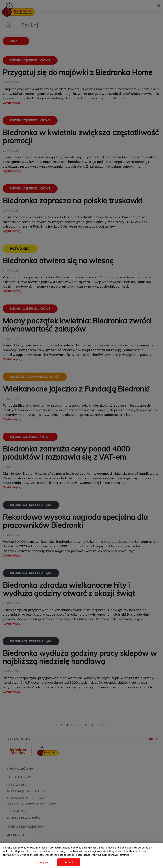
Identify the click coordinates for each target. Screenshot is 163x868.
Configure (43, 862)
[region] (81, 855)
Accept (69, 862)
